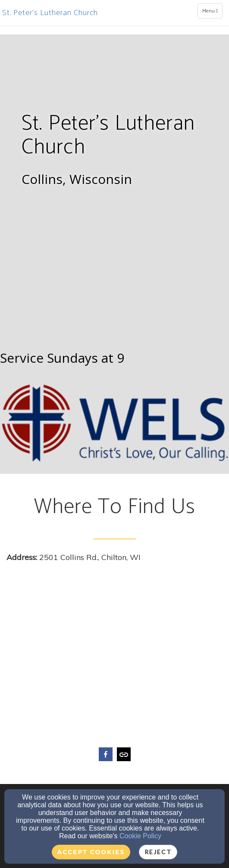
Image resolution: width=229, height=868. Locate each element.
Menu (212, 11)
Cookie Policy (140, 836)
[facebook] (106, 755)
